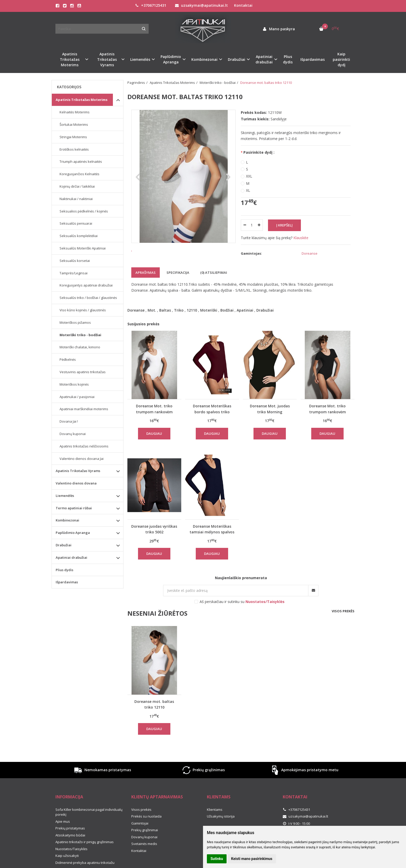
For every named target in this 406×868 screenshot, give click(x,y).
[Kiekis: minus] (245, 225)
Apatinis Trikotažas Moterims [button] (70, 59)
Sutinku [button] (217, 859)
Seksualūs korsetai (75, 261)
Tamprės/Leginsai (74, 273)
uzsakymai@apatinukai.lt (201, 5)
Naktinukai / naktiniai (76, 199)
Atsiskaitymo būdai (70, 844)
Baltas (165, 319)
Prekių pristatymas (70, 837)
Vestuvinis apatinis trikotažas (83, 372)
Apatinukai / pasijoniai (77, 397)
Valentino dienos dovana (76, 483)
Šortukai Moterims (74, 124)
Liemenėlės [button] (140, 59)
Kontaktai (243, 5)
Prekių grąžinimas (203, 779)
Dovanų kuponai (73, 434)
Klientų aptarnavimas (157, 806)
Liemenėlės (65, 496)
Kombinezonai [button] (204, 59)
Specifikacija (178, 281)
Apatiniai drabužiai (71, 557)
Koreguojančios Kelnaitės (79, 174)
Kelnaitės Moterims (75, 112)
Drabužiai (265, 319)
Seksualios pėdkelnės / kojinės (84, 211)
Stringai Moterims (73, 137)
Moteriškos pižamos (75, 322)
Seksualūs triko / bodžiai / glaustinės (88, 298)
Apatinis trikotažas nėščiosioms (84, 446)
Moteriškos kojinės (74, 384)
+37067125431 (151, 5)
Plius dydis (288, 59)
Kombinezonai (67, 520)
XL (248, 190)
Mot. (152, 319)
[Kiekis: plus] (259, 225)
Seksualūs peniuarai (76, 223)
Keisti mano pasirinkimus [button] (252, 859)
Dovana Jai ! (69, 421)
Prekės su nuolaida (146, 825)
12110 (192, 319)
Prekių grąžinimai (145, 839)
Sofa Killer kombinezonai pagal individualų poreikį (89, 821)
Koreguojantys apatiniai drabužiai (86, 285)
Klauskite (301, 238)
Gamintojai (140, 832)
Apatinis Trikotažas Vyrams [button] (107, 59)
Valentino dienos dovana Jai (82, 459)
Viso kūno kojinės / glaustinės (83, 310)
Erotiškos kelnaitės (74, 149)
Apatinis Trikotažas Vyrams (78, 471)
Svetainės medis (144, 852)
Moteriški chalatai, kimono (80, 347)
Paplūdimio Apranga (73, 533)
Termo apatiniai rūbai (74, 508)
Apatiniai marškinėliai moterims (84, 409)
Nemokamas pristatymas (102, 779)
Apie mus (63, 830)
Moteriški (209, 319)
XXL (249, 176)
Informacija (69, 806)
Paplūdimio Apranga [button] (171, 59)
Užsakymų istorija (221, 825)
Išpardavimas (313, 59)
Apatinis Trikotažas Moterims (82, 100)
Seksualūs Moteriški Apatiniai (83, 248)
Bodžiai (227, 319)
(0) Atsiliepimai (214, 281)
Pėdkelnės (68, 359)
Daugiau (154, 442)
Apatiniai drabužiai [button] (264, 59)
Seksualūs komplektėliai (79, 236)
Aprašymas (146, 281)
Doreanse (136, 319)
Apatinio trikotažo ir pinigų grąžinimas (85, 851)
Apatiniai (245, 319)
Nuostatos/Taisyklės (71, 858)
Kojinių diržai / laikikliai (77, 186)
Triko (179, 319)
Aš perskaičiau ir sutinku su (242, 610)
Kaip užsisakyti (67, 864)
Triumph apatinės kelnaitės (81, 161)
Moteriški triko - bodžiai (80, 335)
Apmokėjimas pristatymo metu (304, 779)
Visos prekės (343, 620)
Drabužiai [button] (237, 59)
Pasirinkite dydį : (259, 152)
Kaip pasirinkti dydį (341, 59)
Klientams (219, 806)
